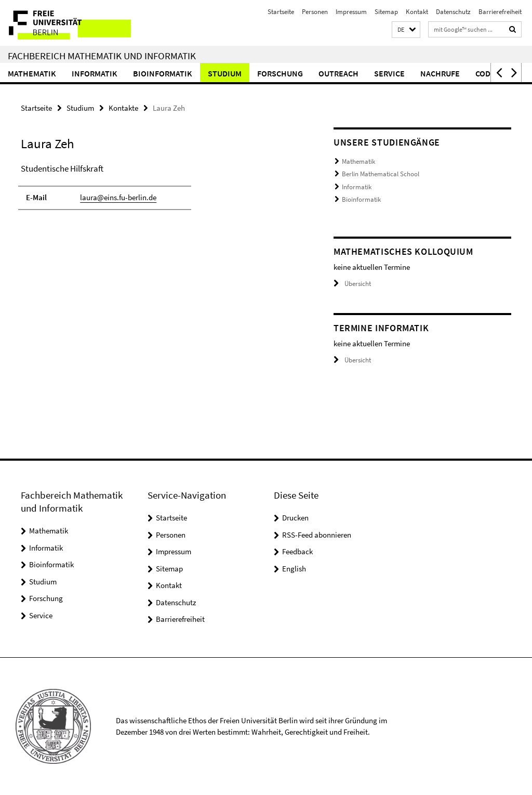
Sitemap (386, 12)
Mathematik (32, 73)
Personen (315, 12)
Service (389, 73)
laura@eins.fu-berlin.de (118, 197)
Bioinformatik (163, 73)
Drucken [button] (295, 518)
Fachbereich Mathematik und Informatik (102, 56)
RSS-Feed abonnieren (317, 535)
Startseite (281, 12)
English (294, 569)
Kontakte (123, 108)
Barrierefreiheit (500, 12)
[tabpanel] (161, 191)
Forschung (280, 73)
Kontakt (417, 12)
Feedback (297, 551)
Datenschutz (453, 12)
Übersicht (352, 284)
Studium (225, 73)
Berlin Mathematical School (381, 174)
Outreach (338, 73)
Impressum (351, 12)
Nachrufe (440, 73)
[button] (406, 30)
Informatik (95, 73)
